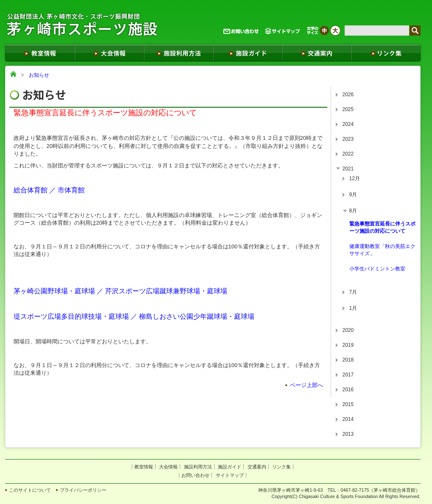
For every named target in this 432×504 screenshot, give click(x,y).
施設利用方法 (198, 467)
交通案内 (257, 467)
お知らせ (39, 75)
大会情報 (168, 467)
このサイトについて (30, 490)
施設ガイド (230, 467)
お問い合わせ (195, 475)
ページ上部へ (307, 385)
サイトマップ (230, 475)
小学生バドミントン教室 (377, 269)
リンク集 (281, 467)
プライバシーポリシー (83, 490)
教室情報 (144, 467)
